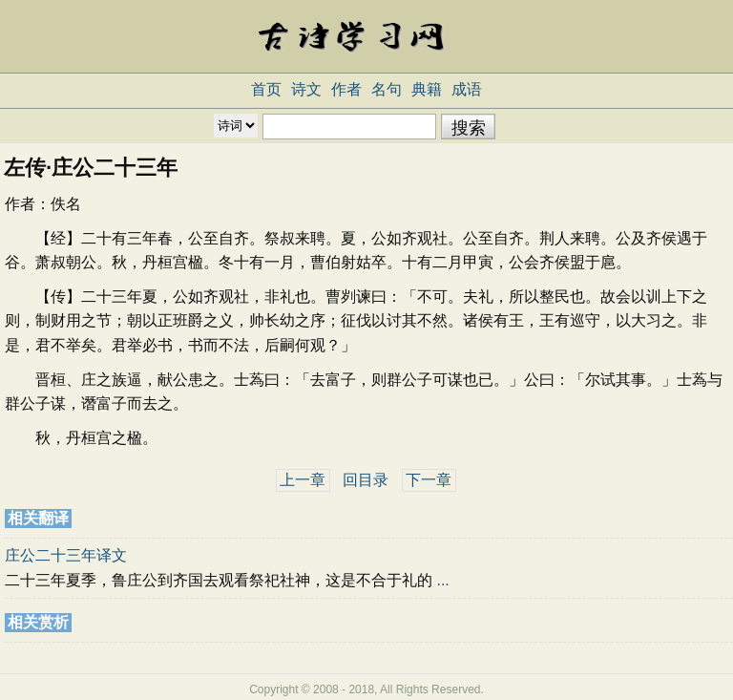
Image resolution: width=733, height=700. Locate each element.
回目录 (366, 480)
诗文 (306, 89)
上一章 (303, 480)
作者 (346, 89)
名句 (387, 89)
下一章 (429, 480)
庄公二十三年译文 (66, 555)
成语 (467, 89)
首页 (266, 89)
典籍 (427, 89)
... (442, 580)
